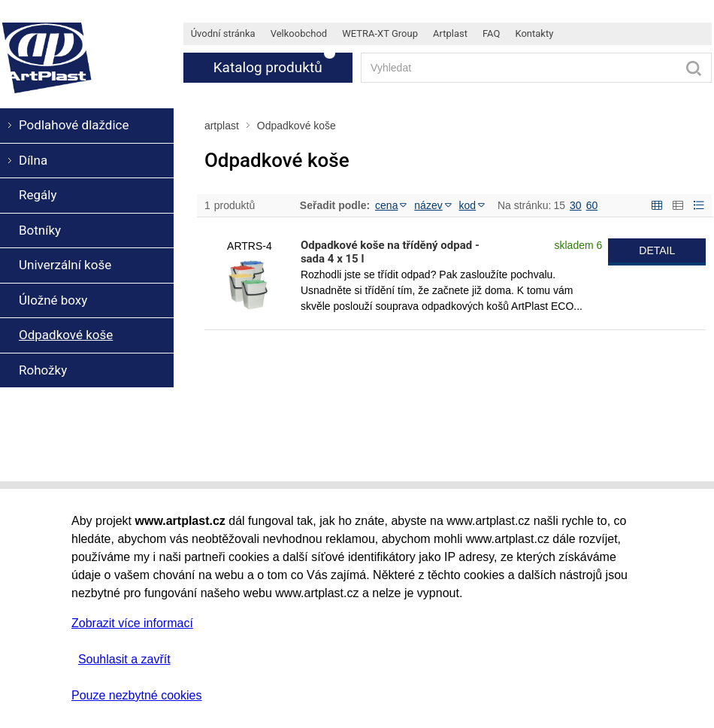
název (433, 205)
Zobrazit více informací (132, 623)
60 (592, 205)
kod (472, 205)
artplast (222, 126)
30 (576, 205)
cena (391, 205)
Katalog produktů (268, 67)
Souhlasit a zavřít (124, 659)
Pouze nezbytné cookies (136, 695)
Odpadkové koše (296, 126)
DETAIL (657, 250)
